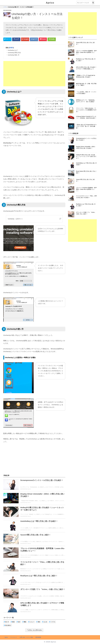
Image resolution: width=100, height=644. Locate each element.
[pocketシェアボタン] (43, 39)
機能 (24, 622)
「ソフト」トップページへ (34, 630)
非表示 (11, 48)
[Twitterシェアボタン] (7, 39)
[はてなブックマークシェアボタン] (34, 39)
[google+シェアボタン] (25, 39)
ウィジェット (14, 637)
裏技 (38, 622)
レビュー (31, 622)
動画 (13, 622)
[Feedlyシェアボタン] (52, 39)
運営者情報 (38, 637)
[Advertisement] (34, 74)
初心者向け (8, 625)
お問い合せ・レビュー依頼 (26, 637)
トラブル (52, 622)
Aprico (50, 3)
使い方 (6, 622)
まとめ (45, 622)
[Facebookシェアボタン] (16, 39)
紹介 (19, 622)
